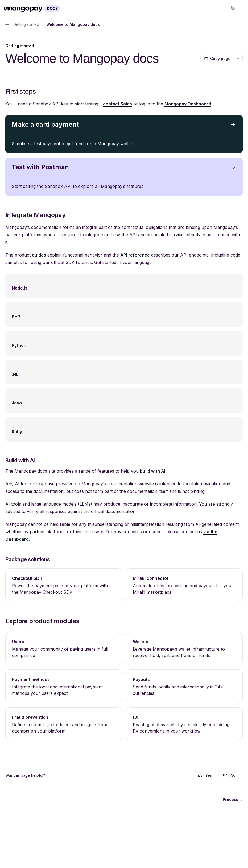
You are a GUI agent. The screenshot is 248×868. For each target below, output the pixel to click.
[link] (64, 585)
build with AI (153, 471)
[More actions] (241, 9)
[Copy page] (217, 59)
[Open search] (223, 9)
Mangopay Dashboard (188, 104)
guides (39, 255)
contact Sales (117, 104)
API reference (135, 255)
